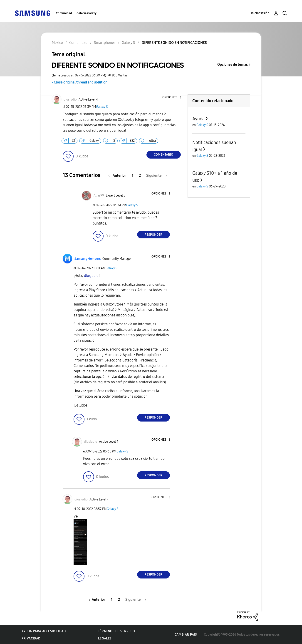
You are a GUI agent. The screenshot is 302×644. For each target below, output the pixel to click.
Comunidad (64, 13)
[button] (173, 97)
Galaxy (94, 141)
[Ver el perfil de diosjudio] (70, 100)
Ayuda (198, 119)
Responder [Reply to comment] (153, 235)
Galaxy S (102, 107)
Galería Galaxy (87, 13)
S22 (132, 141)
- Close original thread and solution (80, 82)
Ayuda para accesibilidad (44, 631)
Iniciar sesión (260, 13)
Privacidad (31, 638)
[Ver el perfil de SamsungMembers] (88, 259)
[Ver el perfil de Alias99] (99, 196)
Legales (105, 638)
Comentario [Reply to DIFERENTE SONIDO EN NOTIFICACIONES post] (163, 155)
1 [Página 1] (132, 176)
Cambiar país (186, 635)
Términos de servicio (117, 631)
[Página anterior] (118, 176)
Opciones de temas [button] (233, 64)
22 (73, 141)
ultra (152, 141)
